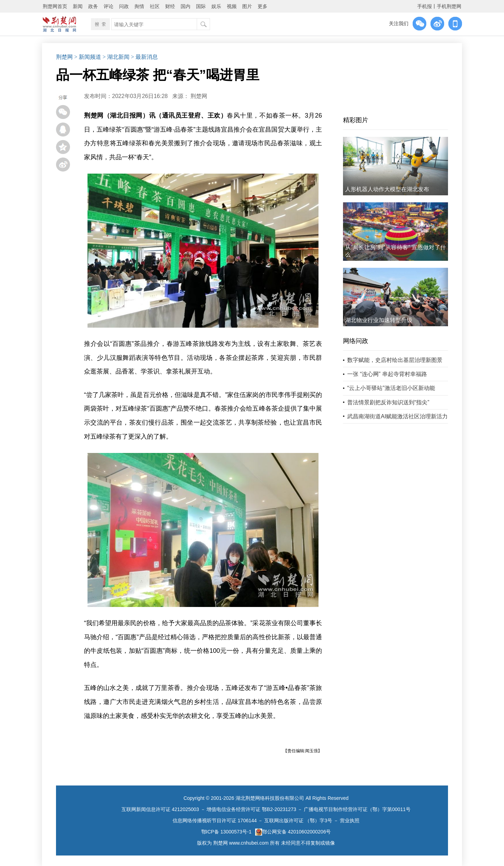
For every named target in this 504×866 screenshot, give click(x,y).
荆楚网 (64, 57)
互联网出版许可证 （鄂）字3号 (298, 820)
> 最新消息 (144, 57)
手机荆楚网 (449, 6)
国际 (201, 6)
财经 (170, 6)
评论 (108, 6)
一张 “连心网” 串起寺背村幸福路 (387, 374)
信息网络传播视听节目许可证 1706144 (215, 820)
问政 (124, 6)
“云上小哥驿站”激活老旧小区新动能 (391, 388)
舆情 (139, 6)
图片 (247, 6)
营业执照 (350, 820)
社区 (155, 6)
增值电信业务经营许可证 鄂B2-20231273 (251, 809)
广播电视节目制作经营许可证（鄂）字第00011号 (357, 809)
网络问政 (356, 341)
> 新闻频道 (88, 57)
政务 (93, 6)
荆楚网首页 (55, 6)
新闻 (78, 6)
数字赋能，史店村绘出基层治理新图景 (395, 360)
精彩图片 (356, 120)
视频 (232, 6)
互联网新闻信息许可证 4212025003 (160, 809)
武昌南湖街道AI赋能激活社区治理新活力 (397, 416)
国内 (185, 6)
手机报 (425, 6)
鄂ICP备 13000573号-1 (226, 832)
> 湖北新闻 (116, 57)
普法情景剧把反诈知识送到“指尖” (388, 402)
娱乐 (216, 6)
